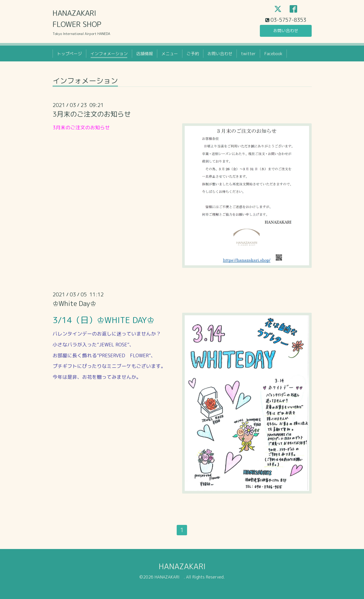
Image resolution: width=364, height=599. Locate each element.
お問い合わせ (286, 31)
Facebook (273, 54)
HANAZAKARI (186, 566)
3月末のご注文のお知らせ (92, 114)
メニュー (170, 54)
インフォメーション (109, 54)
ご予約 (193, 54)
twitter (248, 54)
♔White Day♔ (74, 303)
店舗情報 (145, 54)
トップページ (69, 54)
